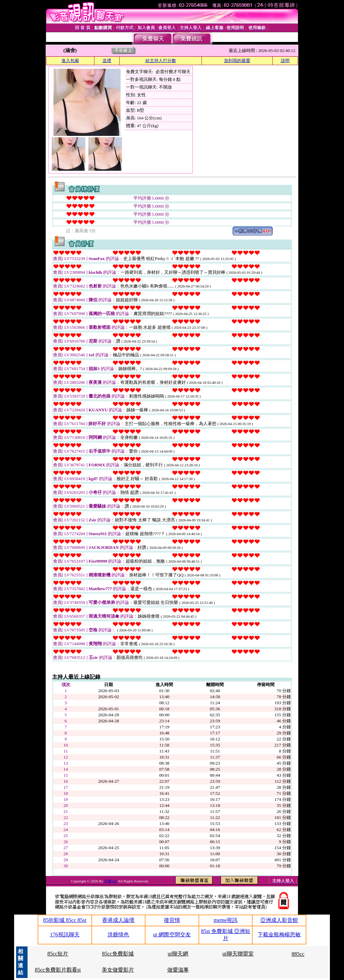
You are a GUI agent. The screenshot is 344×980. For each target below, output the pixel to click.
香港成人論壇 (118, 920)
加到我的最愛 (237, 61)
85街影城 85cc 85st (65, 920)
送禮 (107, 61)
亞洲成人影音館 (279, 920)
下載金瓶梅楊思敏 (279, 935)
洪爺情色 (118, 935)
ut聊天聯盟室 (238, 954)
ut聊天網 (178, 954)
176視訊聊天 (65, 935)
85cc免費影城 (118, 954)
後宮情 (172, 920)
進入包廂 (70, 61)
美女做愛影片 (118, 970)
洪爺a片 (111, 881)
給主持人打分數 (161, 61)
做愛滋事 (178, 970)
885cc (298, 954)
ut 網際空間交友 (172, 935)
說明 (285, 61)
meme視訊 (226, 920)
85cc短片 (58, 954)
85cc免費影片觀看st (58, 970)
